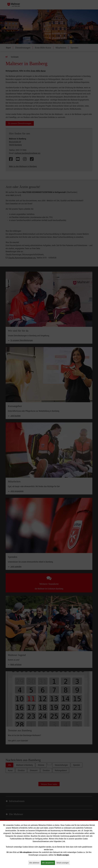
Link (63, 841)
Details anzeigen (63, 863)
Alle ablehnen (35, 863)
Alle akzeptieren (48, 863)
